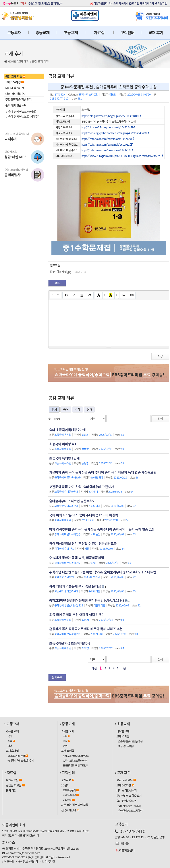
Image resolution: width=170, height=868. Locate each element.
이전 (94, 668)
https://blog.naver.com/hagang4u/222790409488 (111, 116)
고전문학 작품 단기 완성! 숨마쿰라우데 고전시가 (81, 487)
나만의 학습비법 (15, 88)
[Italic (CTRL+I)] (74, 295)
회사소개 (113, 3)
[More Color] (105, 295)
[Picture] (124, 295)
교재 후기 (156, 32)
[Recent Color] (111, 295)
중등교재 (43, 32)
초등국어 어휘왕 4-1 (63, 444)
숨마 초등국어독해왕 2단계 (67, 430)
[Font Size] (55, 295)
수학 (78, 410)
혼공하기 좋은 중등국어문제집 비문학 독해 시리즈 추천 (86, 629)
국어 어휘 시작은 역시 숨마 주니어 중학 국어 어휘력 (84, 515)
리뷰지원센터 (101, 3)
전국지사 (124, 3)
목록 (57, 283)
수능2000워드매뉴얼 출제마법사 (45, 3)
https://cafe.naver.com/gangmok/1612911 (107, 144)
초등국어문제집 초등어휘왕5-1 (70, 643)
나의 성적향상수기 (16, 94)
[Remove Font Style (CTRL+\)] (90, 295)
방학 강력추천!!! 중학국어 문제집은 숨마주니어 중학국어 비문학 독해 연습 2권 (101, 529)
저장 (160, 356)
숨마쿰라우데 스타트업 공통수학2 (72, 501)
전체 (54, 410)
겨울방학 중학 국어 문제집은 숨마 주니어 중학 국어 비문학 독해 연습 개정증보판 (103, 472)
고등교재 (14, 32)
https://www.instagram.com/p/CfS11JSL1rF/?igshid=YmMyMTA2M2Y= (122, 156)
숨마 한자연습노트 (16, 105)
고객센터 (128, 32)
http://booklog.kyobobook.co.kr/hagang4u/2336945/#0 (115, 133)
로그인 (134, 3)
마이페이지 (147, 3)
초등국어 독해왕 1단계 (64, 458)
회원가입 (161, 3)
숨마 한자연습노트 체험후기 (23, 117)
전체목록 (57, 677)
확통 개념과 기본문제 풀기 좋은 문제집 (75, 586)
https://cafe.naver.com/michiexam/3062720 (108, 139)
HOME (12, 61)
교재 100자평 (14, 82)
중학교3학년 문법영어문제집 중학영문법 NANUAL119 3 (87, 600)
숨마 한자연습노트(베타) (21, 112)
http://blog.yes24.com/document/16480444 (108, 127)
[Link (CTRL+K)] (132, 295)
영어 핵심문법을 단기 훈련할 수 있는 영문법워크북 (83, 543)
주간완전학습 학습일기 (18, 99)
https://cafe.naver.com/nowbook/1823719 (107, 150)
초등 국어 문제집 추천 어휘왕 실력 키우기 (77, 615)
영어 (89, 410)
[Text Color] (99, 295)
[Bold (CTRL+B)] (66, 295)
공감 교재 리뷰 (40, 61)
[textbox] (109, 322)
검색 (160, 419)
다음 (123, 668)
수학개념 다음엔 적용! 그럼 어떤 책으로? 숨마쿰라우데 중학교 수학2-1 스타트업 (103, 572)
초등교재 (71, 32)
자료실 (99, 32)
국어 (66, 410)
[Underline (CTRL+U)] (82, 295)
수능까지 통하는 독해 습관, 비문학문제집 (76, 558)
